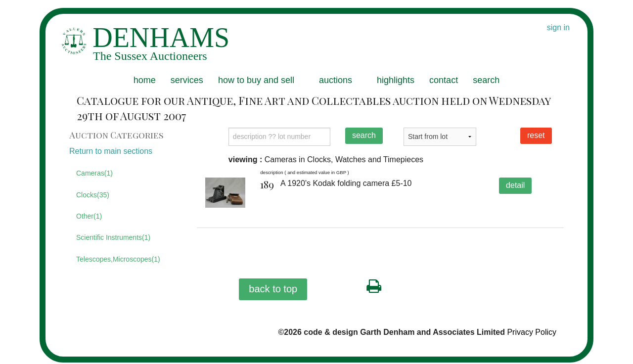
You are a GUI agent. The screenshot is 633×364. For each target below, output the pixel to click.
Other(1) (89, 216)
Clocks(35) (93, 195)
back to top (273, 289)
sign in (558, 27)
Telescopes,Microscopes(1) (118, 259)
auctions (336, 80)
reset (536, 135)
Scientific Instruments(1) (113, 237)
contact (444, 80)
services (187, 80)
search (486, 80)
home (145, 80)
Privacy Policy (532, 332)
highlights (396, 80)
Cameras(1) (94, 173)
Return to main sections (111, 151)
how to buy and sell (256, 80)
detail (515, 185)
